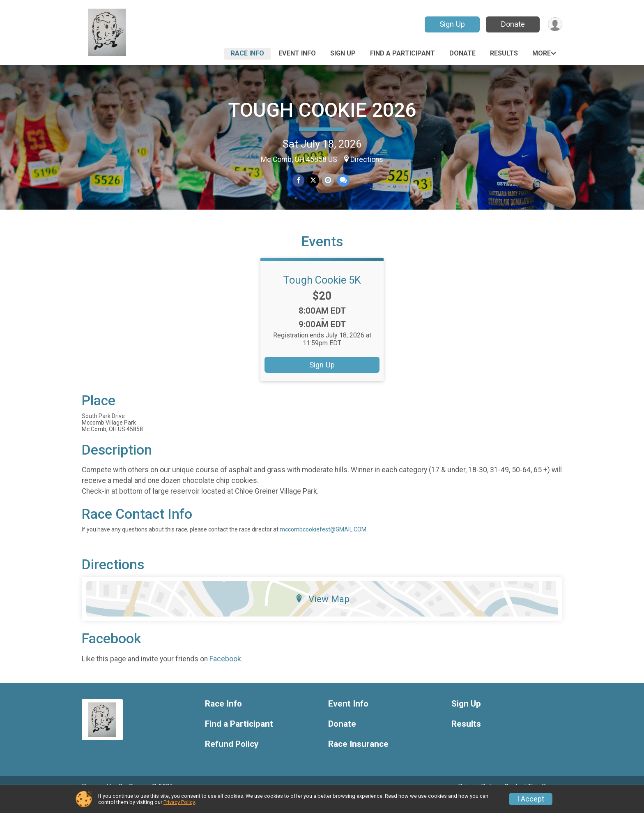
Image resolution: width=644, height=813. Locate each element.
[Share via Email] (328, 181)
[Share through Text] (342, 181)
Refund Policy (232, 756)
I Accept (531, 799)
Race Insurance (358, 756)
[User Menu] (555, 24)
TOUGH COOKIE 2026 (322, 110)
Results (504, 53)
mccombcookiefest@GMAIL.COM (323, 541)
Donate (512, 24)
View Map (322, 610)
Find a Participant (402, 53)
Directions (367, 159)
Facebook (225, 670)
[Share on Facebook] (299, 181)
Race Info (247, 53)
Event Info (297, 53)
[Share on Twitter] (313, 181)
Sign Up (451, 24)
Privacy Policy (179, 802)
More (542, 53)
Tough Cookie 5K (322, 291)
